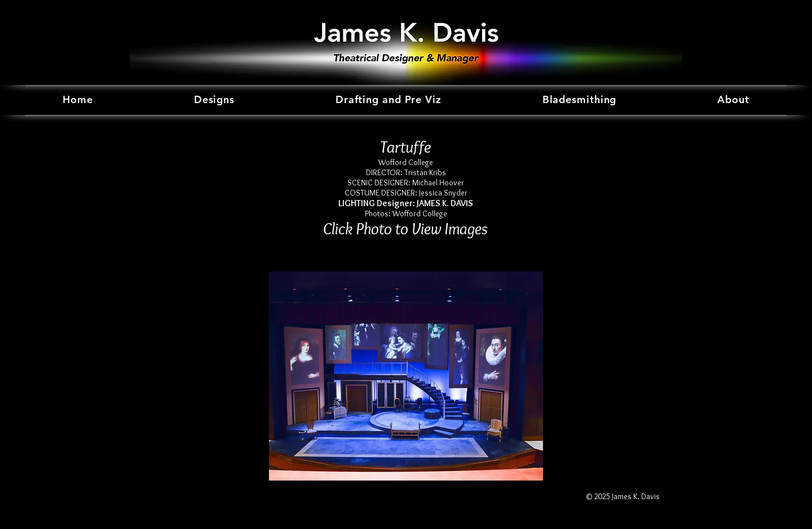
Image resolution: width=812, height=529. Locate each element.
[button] (406, 376)
